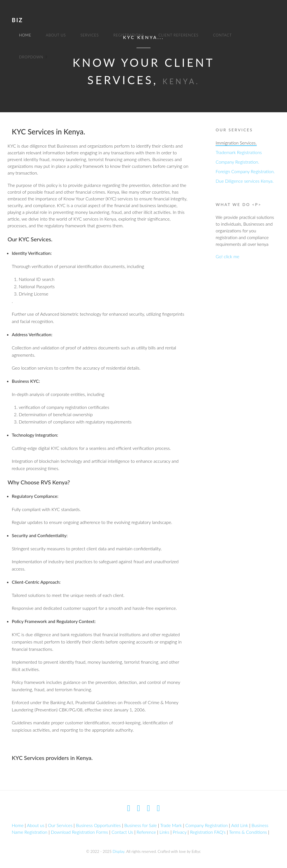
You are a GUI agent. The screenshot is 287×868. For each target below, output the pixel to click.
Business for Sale (140, 825)
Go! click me (227, 256)
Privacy (180, 832)
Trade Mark (171, 825)
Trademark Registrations (239, 152)
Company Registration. (237, 162)
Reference (146, 832)
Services (90, 35)
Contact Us (122, 832)
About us (56, 35)
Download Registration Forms (79, 832)
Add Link (240, 825)
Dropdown (31, 57)
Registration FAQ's (208, 832)
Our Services (60, 825)
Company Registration (206, 825)
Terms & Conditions (248, 832)
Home (25, 35)
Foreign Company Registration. (245, 171)
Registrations (129, 35)
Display (119, 851)
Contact (222, 35)
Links (164, 832)
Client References (179, 35)
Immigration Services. (236, 143)
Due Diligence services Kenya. (245, 181)
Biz (17, 20)
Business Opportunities (98, 825)
